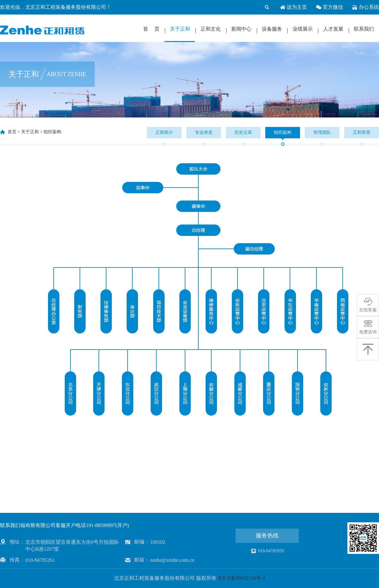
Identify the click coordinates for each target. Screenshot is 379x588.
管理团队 (322, 132)
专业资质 (204, 132)
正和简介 (164, 132)
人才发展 (333, 29)
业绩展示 (303, 29)
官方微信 (329, 7)
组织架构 (52, 132)
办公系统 (365, 7)
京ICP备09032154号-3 (241, 578)
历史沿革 (243, 132)
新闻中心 (241, 29)
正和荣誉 (362, 132)
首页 (12, 132)
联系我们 (364, 29)
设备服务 (272, 29)
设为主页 (293, 7)
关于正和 (180, 29)
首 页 (151, 29)
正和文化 (211, 29)
